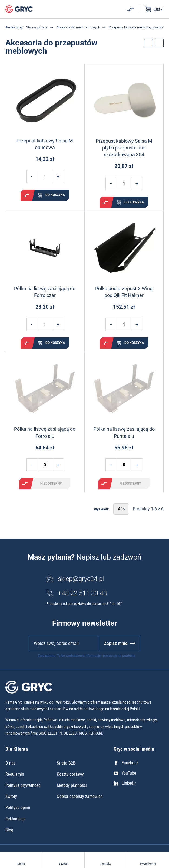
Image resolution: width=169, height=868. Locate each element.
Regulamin (15, 774)
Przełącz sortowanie (159, 43)
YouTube (125, 773)
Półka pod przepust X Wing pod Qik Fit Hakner (124, 292)
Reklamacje (16, 819)
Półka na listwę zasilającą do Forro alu (45, 432)
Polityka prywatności (23, 785)
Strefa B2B (66, 763)
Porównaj (26, 195)
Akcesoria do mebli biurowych (78, 27)
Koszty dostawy (70, 774)
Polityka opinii (18, 807)
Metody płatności (72, 785)
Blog (9, 830)
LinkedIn (125, 783)
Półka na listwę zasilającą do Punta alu (124, 432)
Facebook (126, 763)
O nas (10, 763)
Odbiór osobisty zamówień (80, 796)
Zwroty (11, 796)
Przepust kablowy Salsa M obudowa (45, 144)
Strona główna (37, 27)
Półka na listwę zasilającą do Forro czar (45, 292)
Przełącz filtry (148, 43)
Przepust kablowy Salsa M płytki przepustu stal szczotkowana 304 (124, 148)
